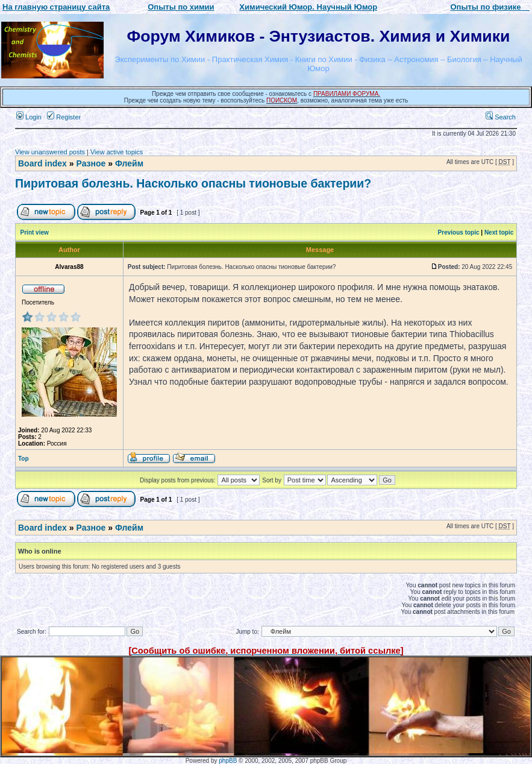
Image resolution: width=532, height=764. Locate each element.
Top (23, 459)
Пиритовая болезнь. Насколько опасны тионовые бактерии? (193, 183)
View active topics (117, 152)
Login (29, 117)
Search (501, 117)
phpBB (228, 761)
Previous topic (459, 232)
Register (64, 117)
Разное (91, 163)
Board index (42, 163)
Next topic (499, 232)
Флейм (129, 163)
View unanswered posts (50, 152)
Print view (35, 232)
